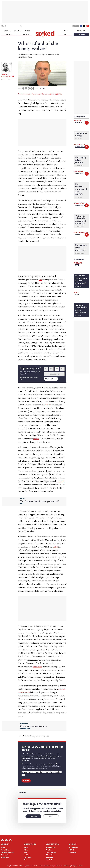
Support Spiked (6, 850)
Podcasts (9, 34)
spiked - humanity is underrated (45, 34)
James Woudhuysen (81, 232)
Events (65, 31)
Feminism (27, 855)
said (40, 280)
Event (77, 265)
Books (65, 34)
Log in (75, 26)
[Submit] (21, 26)
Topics (6, 31)
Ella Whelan (50, 855)
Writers (17, 31)
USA (25, 860)
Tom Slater (78, 263)
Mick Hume (50, 857)
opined (61, 481)
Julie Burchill (79, 171)
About (3, 848)
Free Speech (27, 857)
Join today (33, 816)
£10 (51, 369)
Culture (26, 850)
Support (26, 781)
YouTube (88, 26)
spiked (76, 292)
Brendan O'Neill (80, 203)
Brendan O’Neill (51, 848)
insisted (36, 439)
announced (37, 667)
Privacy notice (5, 855)
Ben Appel (77, 120)
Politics (42, 88)
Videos (27, 31)
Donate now (49, 379)
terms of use (40, 866)
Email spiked (72, 852)
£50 (62, 369)
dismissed (47, 405)
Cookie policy (5, 857)
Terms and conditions (7, 852)
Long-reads (25, 34)
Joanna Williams (51, 852)
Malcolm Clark (79, 145)
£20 (57, 369)
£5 (46, 369)
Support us (81, 34)
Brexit (25, 852)
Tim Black (49, 860)
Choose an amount (54, 374)
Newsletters (81, 31)
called (55, 547)
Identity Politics (80, 147)
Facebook (81, 26)
